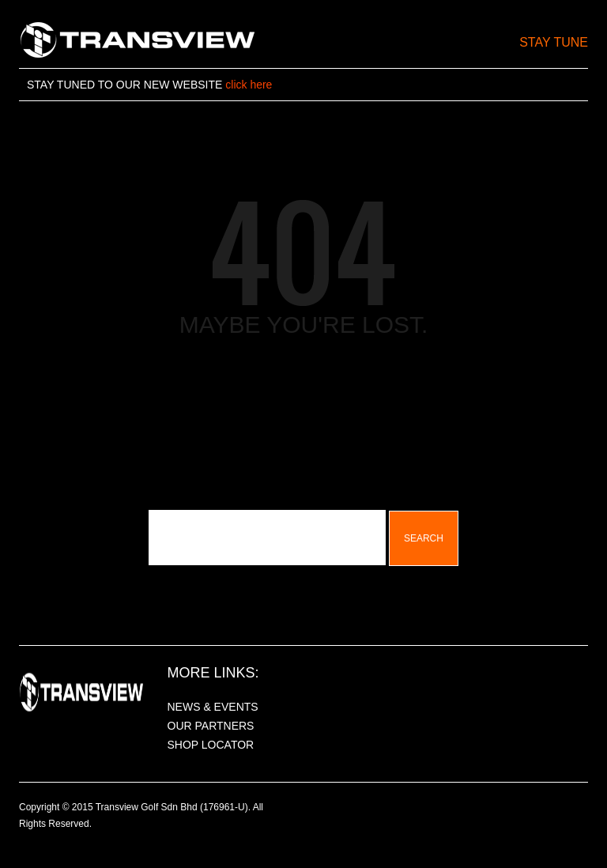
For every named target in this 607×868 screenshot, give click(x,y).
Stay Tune (554, 42)
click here (249, 85)
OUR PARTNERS (211, 726)
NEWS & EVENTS (213, 707)
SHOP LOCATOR (211, 745)
